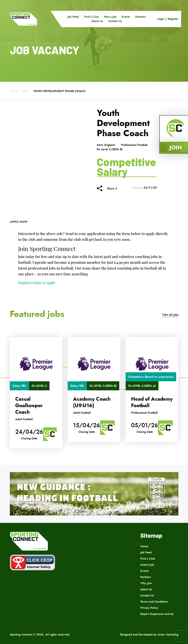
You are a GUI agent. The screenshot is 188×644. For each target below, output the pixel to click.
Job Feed (73, 17)
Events (126, 17)
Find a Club (91, 17)
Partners (141, 17)
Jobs (26, 91)
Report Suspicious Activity (157, 614)
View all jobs (170, 315)
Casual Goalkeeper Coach (29, 406)
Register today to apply (37, 282)
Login (161, 19)
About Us (97, 21)
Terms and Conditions (154, 602)
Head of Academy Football (152, 402)
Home (14, 91)
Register (173, 19)
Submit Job (147, 565)
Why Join (146, 583)
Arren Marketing (168, 635)
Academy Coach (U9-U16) (92, 402)
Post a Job (110, 17)
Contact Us (115, 21)
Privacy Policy (149, 608)
